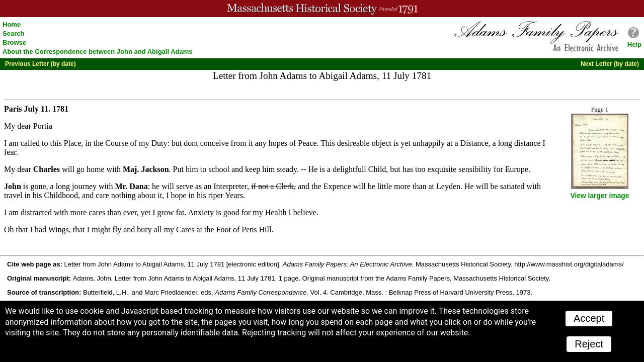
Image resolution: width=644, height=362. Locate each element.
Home (12, 24)
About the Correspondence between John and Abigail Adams (98, 52)
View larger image (600, 196)
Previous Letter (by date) (41, 64)
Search (13, 33)
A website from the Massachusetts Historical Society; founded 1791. (322, 9)
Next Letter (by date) (610, 64)
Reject (589, 344)
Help (634, 44)
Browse (14, 42)
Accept (589, 318)
